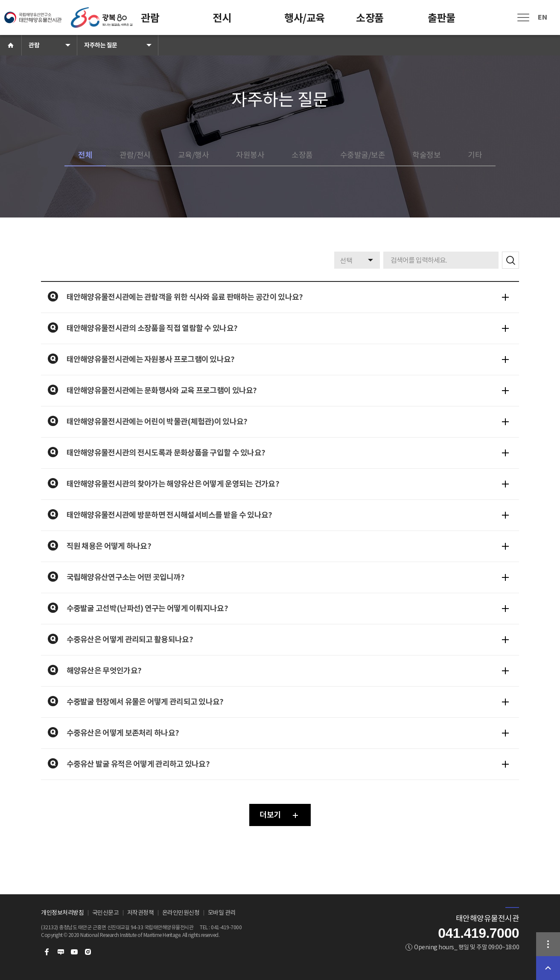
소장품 (370, 18)
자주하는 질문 (101, 45)
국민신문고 (106, 913)
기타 (475, 155)
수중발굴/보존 (363, 155)
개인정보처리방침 (62, 913)
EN (542, 17)
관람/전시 (135, 155)
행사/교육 (305, 18)
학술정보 (426, 155)
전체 (85, 155)
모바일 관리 (222, 913)
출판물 (442, 18)
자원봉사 (250, 155)
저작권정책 (141, 913)
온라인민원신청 (181, 913)
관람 (150, 18)
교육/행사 (194, 155)
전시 (222, 18)
